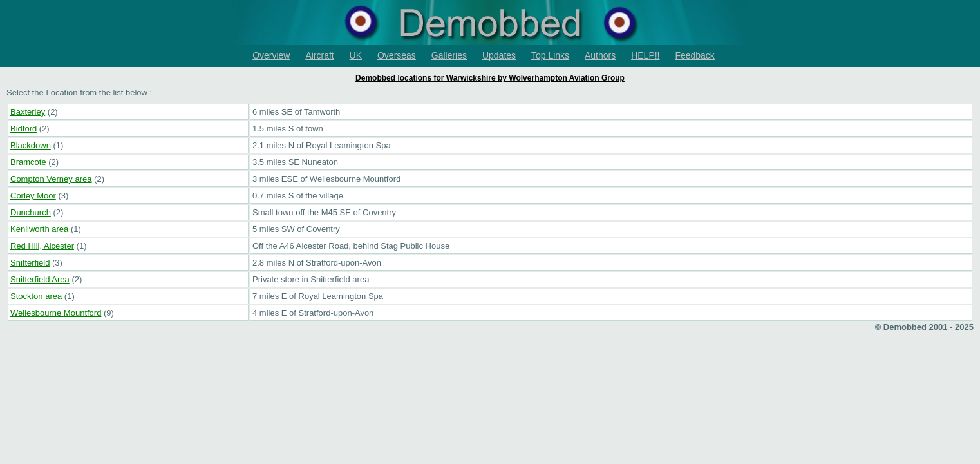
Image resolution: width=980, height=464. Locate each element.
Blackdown (31, 145)
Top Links (550, 55)
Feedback (694, 55)
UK (356, 55)
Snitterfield (30, 263)
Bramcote (28, 162)
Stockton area (36, 296)
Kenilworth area (39, 229)
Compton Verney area (51, 179)
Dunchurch (31, 212)
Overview (271, 55)
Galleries (449, 55)
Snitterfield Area (40, 279)
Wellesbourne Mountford (56, 313)
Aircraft (319, 55)
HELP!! (645, 55)
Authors (600, 55)
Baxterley (28, 112)
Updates (499, 55)
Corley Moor (33, 196)
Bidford (24, 129)
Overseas (397, 55)
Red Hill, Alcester (42, 246)
